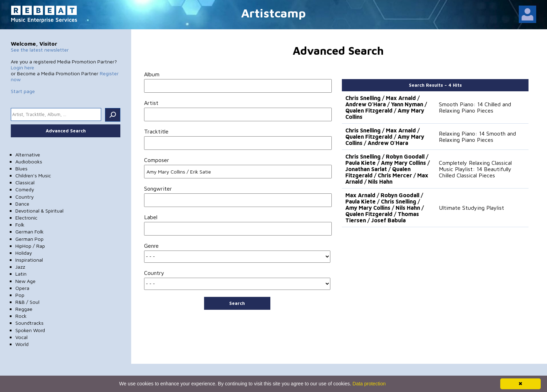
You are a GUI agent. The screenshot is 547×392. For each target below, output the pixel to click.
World (22, 344)
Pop (20, 295)
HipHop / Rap (30, 246)
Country (25, 197)
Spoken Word (30, 330)
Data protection (369, 384)
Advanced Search (66, 131)
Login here (23, 67)
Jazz (20, 267)
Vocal (21, 337)
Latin (21, 274)
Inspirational (29, 260)
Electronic (26, 218)
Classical (25, 182)
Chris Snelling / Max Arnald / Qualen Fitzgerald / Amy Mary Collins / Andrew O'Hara (385, 137)
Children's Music (33, 175)
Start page (23, 91)
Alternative (28, 155)
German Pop (29, 239)
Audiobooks (29, 162)
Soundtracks (29, 323)
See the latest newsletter (40, 50)
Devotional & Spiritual (39, 211)
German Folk (29, 232)
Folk (20, 225)
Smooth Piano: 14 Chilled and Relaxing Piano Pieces (475, 107)
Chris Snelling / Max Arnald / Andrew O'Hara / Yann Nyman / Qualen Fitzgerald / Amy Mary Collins (386, 107)
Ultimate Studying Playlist (471, 208)
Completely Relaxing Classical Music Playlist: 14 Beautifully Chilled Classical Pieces (475, 169)
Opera (22, 288)
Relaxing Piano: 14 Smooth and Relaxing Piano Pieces (477, 137)
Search (237, 303)
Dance (22, 204)
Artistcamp (273, 13)
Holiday (24, 253)
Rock (21, 316)
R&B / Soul (27, 302)
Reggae (24, 309)
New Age (25, 281)
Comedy (25, 189)
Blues (21, 168)
